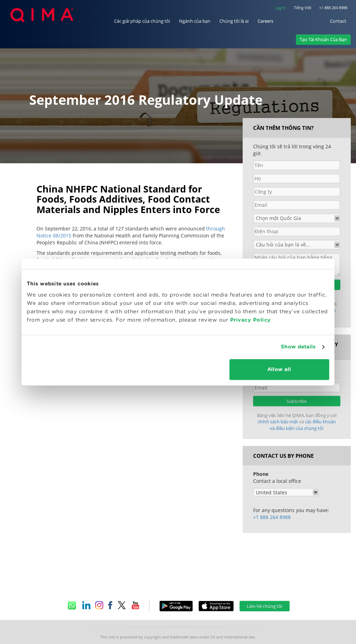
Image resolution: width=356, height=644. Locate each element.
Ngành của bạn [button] (195, 21)
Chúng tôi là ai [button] (234, 21)
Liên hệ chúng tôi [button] (265, 606)
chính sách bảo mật (278, 422)
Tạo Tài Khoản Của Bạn (323, 40)
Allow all (279, 369)
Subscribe (297, 401)
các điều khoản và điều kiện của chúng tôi (303, 425)
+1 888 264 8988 (333, 7)
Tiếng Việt (303, 7)
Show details (298, 347)
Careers (265, 21)
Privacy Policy (250, 320)
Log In (280, 7)
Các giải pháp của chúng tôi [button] (142, 21)
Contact (338, 21)
